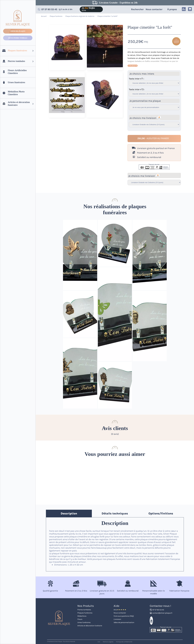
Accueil (44, 16)
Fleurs (80, 619)
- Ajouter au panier (153, 138)
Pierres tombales (84, 610)
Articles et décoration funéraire (90, 626)
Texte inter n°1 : (136, 79)
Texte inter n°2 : (137, 89)
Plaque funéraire (56, 16)
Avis (120, 610)
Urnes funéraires (84, 622)
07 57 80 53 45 (49, 9)
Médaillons (82, 616)
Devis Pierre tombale (18, 38)
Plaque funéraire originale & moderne (80, 16)
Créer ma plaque (18, 31)
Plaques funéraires (85, 613)
